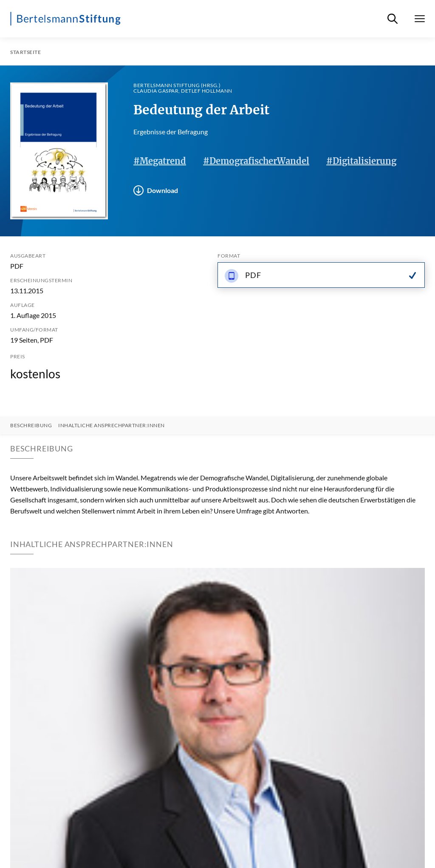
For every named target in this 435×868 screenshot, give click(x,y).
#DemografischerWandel (256, 161)
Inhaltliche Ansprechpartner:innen (112, 425)
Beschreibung (31, 425)
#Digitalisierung (361, 161)
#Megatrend (160, 161)
